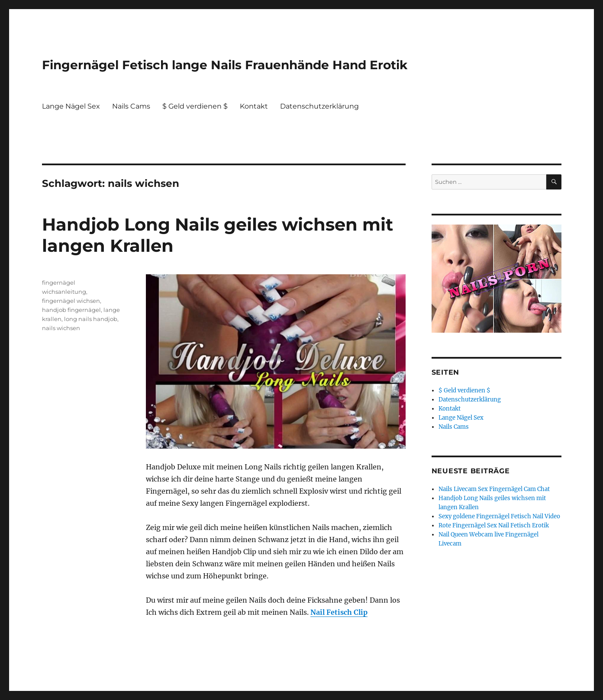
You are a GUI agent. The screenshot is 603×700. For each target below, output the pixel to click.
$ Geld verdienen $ (195, 106)
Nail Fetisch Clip (339, 612)
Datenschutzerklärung (319, 106)
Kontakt (254, 106)
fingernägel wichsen (71, 301)
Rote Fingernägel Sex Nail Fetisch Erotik (494, 525)
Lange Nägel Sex (71, 106)
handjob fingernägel (71, 310)
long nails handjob (91, 319)
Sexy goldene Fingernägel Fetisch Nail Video (499, 516)
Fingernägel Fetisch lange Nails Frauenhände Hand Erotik (225, 65)
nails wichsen (61, 328)
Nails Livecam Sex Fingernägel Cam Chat (494, 489)
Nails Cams (131, 106)
